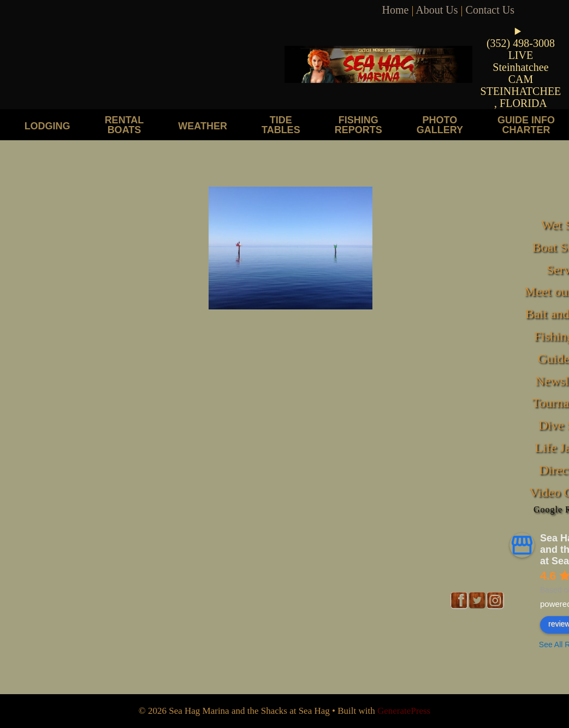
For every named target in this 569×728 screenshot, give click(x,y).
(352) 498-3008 (521, 43)
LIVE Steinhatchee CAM (520, 67)
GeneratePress (404, 711)
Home (396, 10)
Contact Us (490, 10)
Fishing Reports (358, 125)
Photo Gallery (440, 125)
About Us (437, 10)
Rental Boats (125, 125)
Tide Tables (281, 125)
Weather (203, 126)
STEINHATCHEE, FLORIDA (521, 97)
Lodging (48, 126)
